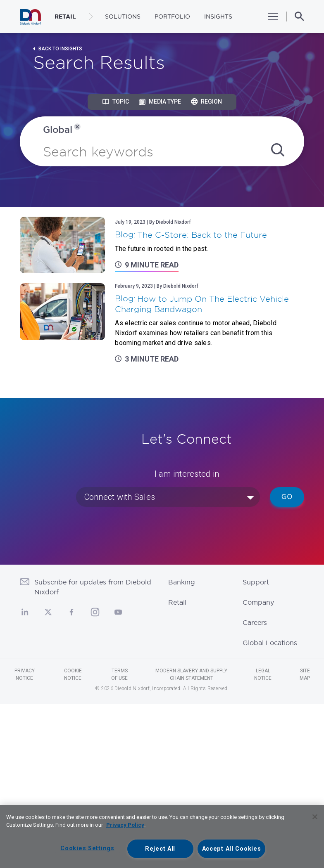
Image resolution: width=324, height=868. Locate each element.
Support (256, 582)
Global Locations (270, 643)
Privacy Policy (125, 825)
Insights (218, 17)
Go (287, 497)
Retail (177, 602)
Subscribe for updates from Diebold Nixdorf (93, 587)
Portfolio (172, 17)
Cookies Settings (87, 848)
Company (258, 602)
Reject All (160, 849)
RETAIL (65, 17)
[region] (162, 836)
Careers (255, 622)
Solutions (123, 17)
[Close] (315, 817)
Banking (182, 582)
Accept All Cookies (232, 849)
